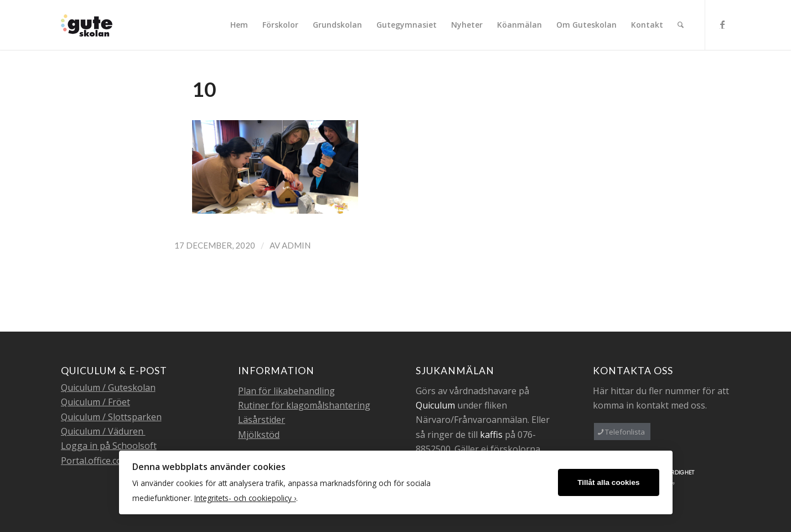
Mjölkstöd (259, 435)
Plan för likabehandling (286, 391)
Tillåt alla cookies (608, 482)
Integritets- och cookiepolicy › (245, 498)
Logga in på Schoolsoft (109, 446)
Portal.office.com (95, 461)
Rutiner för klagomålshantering (304, 405)
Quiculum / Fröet (95, 402)
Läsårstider (262, 420)
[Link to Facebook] (722, 24)
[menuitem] (239, 25)
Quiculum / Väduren (103, 431)
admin (296, 245)
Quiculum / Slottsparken (111, 417)
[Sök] (681, 25)
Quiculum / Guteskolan (108, 388)
